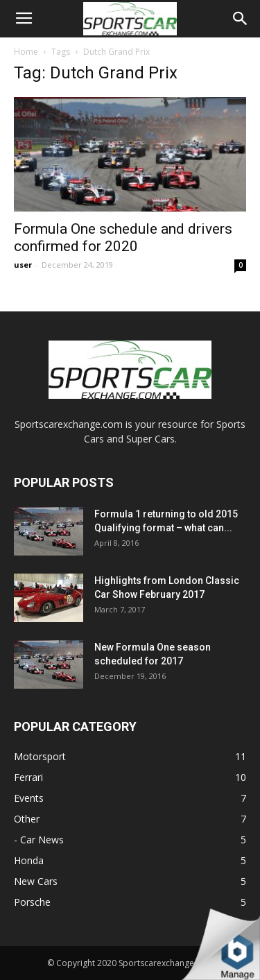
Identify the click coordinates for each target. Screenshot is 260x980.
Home (26, 52)
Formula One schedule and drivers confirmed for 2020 (123, 238)
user (23, 265)
